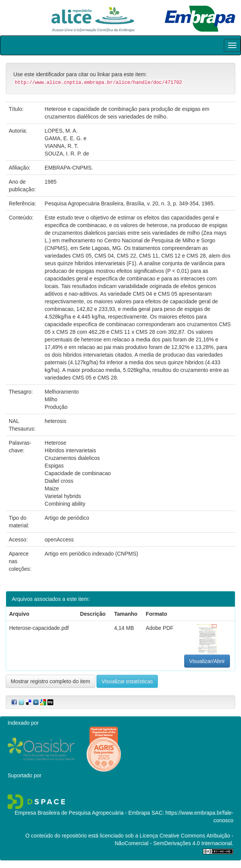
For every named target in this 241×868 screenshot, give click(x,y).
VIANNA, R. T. (61, 146)
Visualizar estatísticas (127, 681)
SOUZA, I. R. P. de (67, 154)
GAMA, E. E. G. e (66, 138)
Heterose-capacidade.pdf (39, 628)
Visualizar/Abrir (207, 661)
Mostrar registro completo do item (51, 681)
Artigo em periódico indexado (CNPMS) (91, 554)
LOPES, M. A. (61, 131)
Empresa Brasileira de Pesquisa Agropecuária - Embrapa (82, 813)
